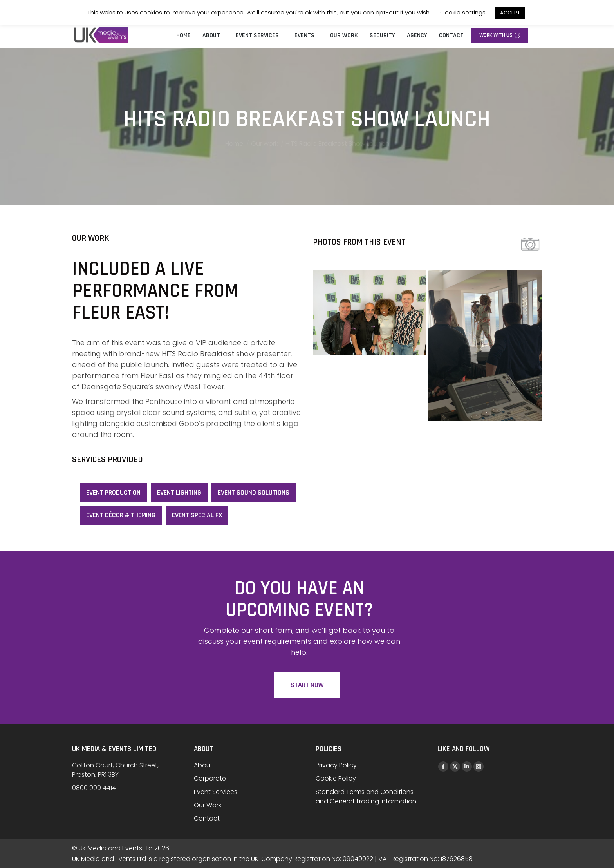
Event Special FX (197, 515)
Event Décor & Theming (121, 515)
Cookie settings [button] (463, 12)
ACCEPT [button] (510, 13)
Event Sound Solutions (254, 492)
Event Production (113, 492)
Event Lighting (179, 492)
